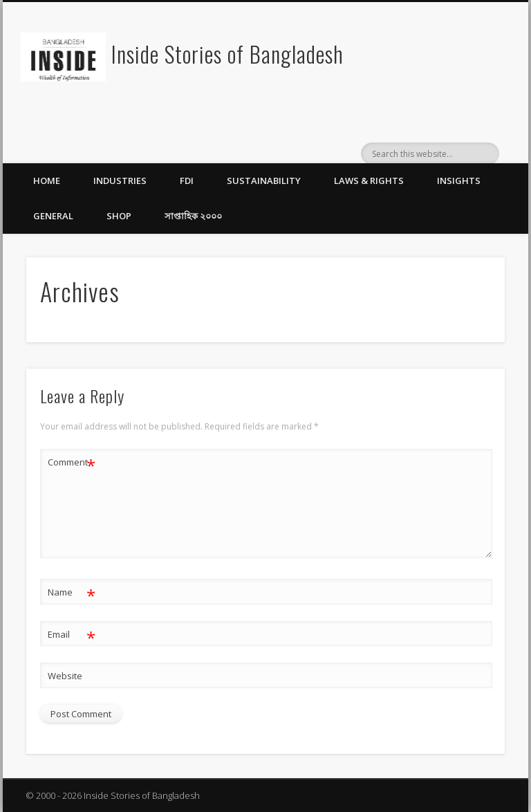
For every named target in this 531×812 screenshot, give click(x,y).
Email (72, 635)
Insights (459, 181)
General (53, 216)
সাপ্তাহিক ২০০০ (193, 216)
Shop (119, 216)
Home (47, 181)
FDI (187, 181)
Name (72, 592)
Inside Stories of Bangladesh (227, 54)
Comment (72, 462)
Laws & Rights (369, 181)
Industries (120, 181)
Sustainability (264, 181)
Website (65, 676)
